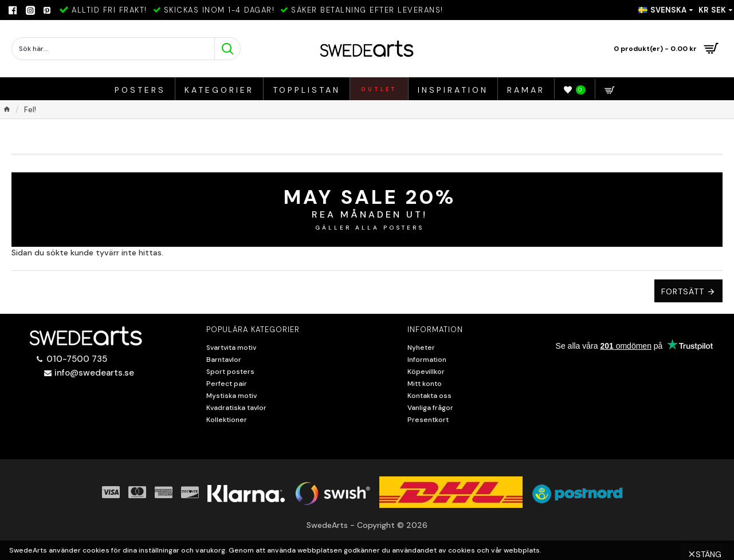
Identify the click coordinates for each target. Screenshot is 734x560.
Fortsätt (683, 291)
